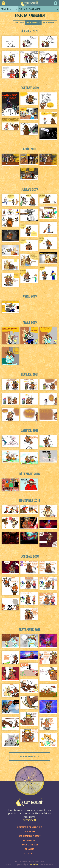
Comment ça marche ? (29, 827)
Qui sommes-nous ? (30, 836)
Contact (30, 853)
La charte (30, 831)
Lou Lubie (34, 864)
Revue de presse (30, 845)
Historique (30, 840)
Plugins (30, 849)
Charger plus (30, 757)
